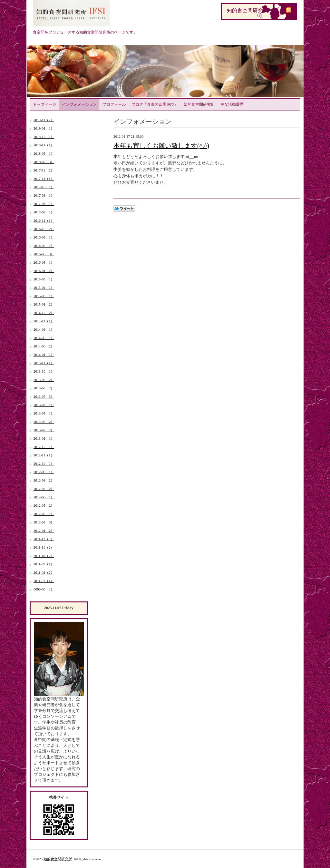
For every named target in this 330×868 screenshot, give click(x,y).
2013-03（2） (44, 422)
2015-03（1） (44, 296)
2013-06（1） (44, 405)
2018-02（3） (44, 162)
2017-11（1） (44, 179)
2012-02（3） (44, 522)
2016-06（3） (44, 254)
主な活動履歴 (232, 104)
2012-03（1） (44, 514)
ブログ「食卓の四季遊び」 (155, 104)
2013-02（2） (44, 430)
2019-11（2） (44, 120)
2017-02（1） (44, 212)
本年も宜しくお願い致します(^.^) (161, 146)
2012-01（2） (44, 531)
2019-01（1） (44, 128)
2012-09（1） (44, 472)
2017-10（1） (44, 187)
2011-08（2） (44, 572)
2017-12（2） (44, 170)
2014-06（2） (44, 346)
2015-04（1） (44, 288)
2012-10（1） (44, 463)
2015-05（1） (44, 279)
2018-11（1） (44, 145)
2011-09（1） (44, 564)
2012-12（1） (44, 447)
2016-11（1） (44, 220)
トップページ (44, 104)
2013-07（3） (44, 396)
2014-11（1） (44, 321)
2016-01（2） (44, 271)
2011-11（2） (44, 547)
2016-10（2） (44, 229)
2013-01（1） (44, 438)
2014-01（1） (44, 355)
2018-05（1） (44, 153)
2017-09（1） (44, 195)
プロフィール (114, 104)
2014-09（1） (44, 329)
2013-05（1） (44, 413)
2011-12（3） (44, 539)
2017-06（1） (44, 204)
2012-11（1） (44, 455)
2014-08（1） (44, 338)
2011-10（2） (44, 556)
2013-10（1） (44, 371)
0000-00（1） (44, 589)
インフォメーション (79, 104)
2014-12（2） (44, 313)
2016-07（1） (44, 246)
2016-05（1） (44, 262)
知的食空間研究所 (199, 104)
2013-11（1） (44, 363)
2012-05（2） (44, 505)
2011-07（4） (44, 581)
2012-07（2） (44, 489)
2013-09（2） (44, 380)
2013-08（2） (44, 388)
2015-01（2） (44, 304)
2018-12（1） (44, 137)
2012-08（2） (44, 480)
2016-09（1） (44, 237)
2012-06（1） (44, 497)
